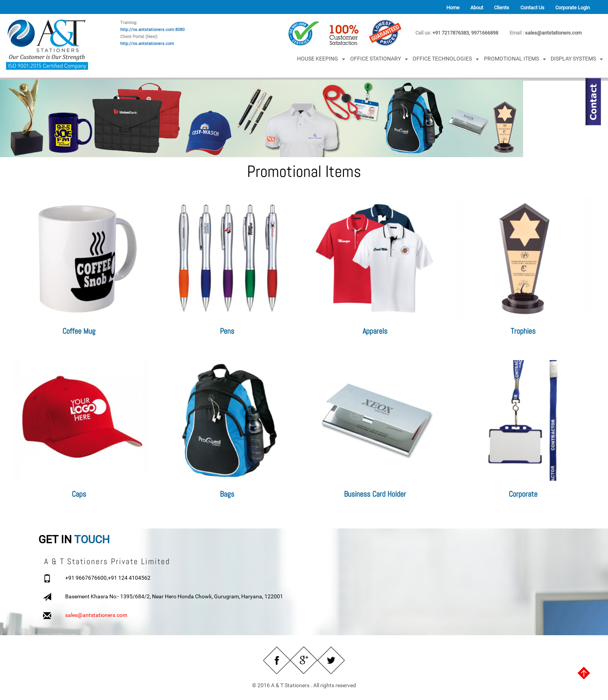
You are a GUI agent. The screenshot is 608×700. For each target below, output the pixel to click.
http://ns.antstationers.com (147, 44)
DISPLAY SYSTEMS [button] (577, 59)
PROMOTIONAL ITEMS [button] (515, 59)
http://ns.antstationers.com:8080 (152, 30)
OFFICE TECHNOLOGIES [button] (446, 59)
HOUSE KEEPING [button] (321, 59)
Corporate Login (573, 8)
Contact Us (532, 8)
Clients (502, 8)
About (477, 8)
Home (453, 8)
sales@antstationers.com (553, 33)
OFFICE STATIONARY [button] (379, 59)
